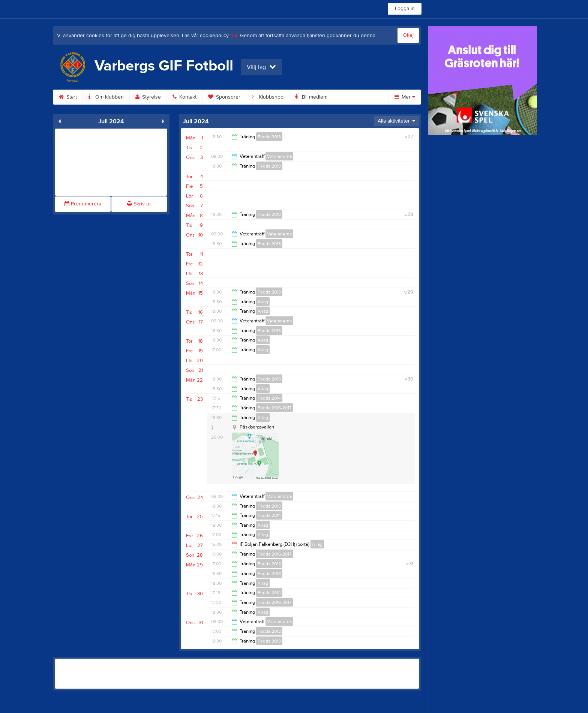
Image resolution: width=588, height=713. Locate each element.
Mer (405, 97)
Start (68, 97)
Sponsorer (224, 97)
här (234, 36)
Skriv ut (139, 204)
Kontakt (184, 97)
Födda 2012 (269, 564)
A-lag (263, 302)
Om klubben (106, 97)
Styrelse (148, 97)
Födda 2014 (269, 398)
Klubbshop (268, 97)
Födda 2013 (269, 137)
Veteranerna (279, 156)
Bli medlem (311, 97)
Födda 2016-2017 (274, 408)
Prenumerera (83, 204)
